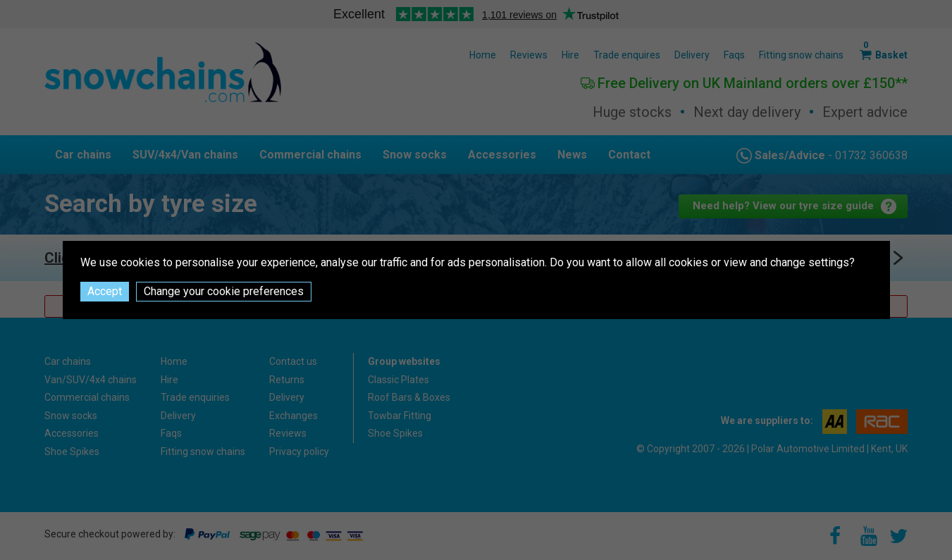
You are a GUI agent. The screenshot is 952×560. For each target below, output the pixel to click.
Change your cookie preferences (224, 291)
